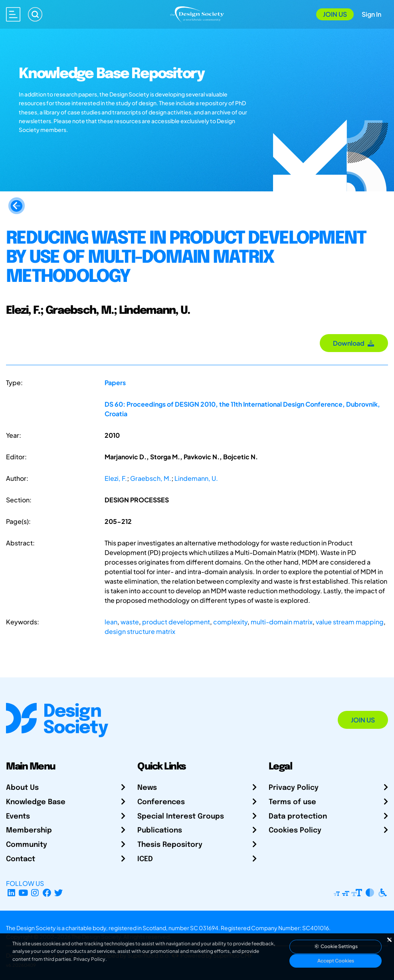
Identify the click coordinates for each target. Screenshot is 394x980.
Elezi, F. (116, 478)
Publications (160, 830)
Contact (21, 859)
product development (176, 622)
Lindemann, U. (196, 478)
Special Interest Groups (181, 817)
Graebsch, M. (151, 478)
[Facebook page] (47, 893)
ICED (145, 859)
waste (130, 622)
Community (27, 845)
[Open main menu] (13, 14)
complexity (230, 622)
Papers (115, 383)
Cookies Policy (295, 830)
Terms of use (292, 802)
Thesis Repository (170, 845)
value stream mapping (350, 622)
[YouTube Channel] (23, 893)
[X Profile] (59, 893)
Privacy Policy (294, 788)
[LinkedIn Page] (11, 893)
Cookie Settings (336, 946)
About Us (22, 788)
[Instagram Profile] (35, 893)
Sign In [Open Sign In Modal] (371, 14)
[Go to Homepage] (197, 13)
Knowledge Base (36, 802)
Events (18, 817)
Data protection (298, 817)
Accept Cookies (336, 961)
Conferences (161, 802)
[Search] (35, 14)
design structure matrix (140, 631)
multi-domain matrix (282, 622)
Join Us (335, 14)
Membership (29, 830)
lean (111, 622)
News (147, 788)
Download (354, 343)
